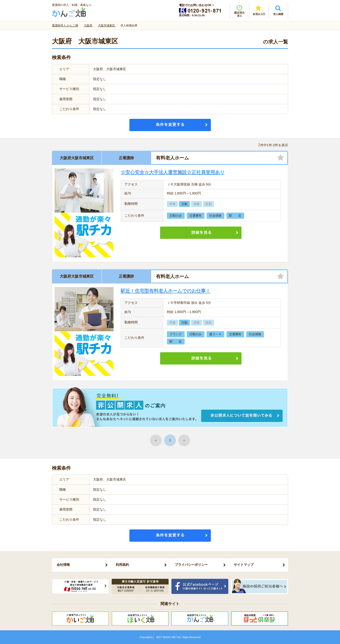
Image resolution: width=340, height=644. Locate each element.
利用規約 (122, 565)
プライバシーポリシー (191, 565)
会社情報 (63, 565)
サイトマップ (244, 565)
